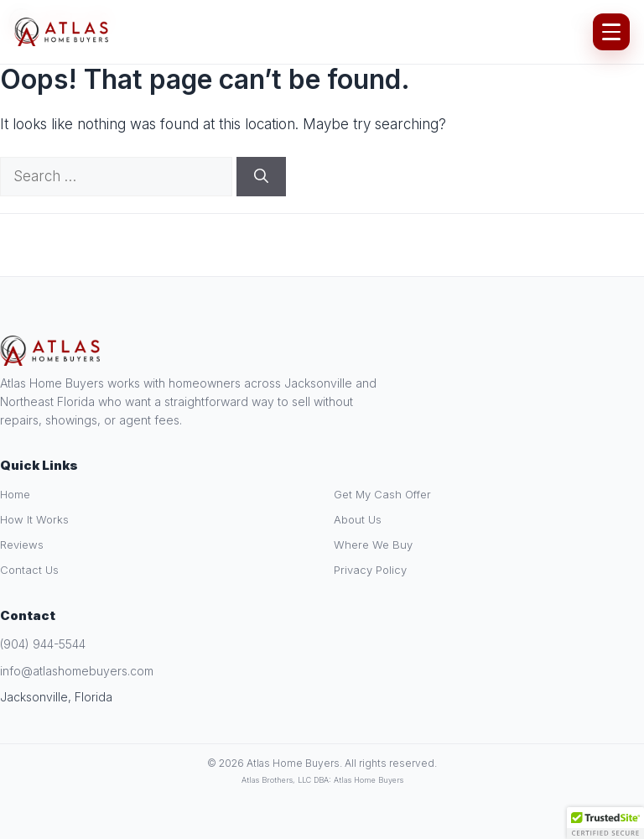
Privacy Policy (370, 570)
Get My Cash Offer (382, 494)
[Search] (261, 177)
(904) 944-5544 (43, 644)
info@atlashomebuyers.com (77, 671)
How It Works (34, 519)
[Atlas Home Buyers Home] (62, 32)
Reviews (22, 545)
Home (15, 494)
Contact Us (29, 570)
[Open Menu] (611, 32)
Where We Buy (373, 545)
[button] (605, 823)
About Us (358, 519)
